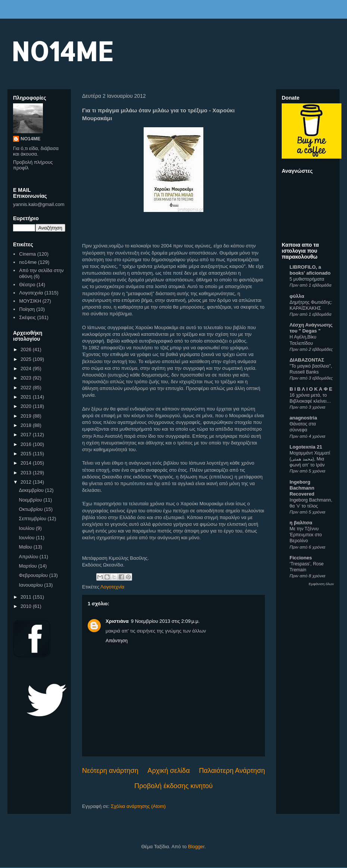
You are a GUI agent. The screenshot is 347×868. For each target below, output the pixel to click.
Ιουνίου (27, 538)
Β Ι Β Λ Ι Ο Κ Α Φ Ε (311, 389)
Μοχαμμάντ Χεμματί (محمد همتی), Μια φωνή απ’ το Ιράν (310, 459)
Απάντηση (117, 641)
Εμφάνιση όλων (321, 584)
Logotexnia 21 (306, 447)
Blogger (196, 847)
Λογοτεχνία (112, 587)
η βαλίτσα (301, 523)
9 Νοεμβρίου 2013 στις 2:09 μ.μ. (165, 621)
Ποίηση (27, 309)
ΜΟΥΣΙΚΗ (30, 301)
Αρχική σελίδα (168, 771)
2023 (27, 378)
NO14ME (62, 51)
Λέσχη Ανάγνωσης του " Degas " (311, 328)
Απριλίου (29, 557)
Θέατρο (27, 285)
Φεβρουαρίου (34, 575)
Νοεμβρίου (31, 500)
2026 (27, 349)
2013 (27, 473)
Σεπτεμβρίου (33, 519)
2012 (27, 482)
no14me (28, 262)
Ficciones (301, 558)
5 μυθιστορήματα (307, 279)
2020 (27, 406)
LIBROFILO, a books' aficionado (310, 270)
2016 (27, 444)
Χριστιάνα (117, 621)
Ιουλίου (27, 528)
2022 (27, 388)
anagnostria (303, 418)
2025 (27, 359)
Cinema (27, 254)
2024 (27, 369)
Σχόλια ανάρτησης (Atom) (138, 806)
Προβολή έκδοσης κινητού (173, 786)
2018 (27, 425)
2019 (27, 416)
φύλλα (297, 296)
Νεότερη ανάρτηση (110, 771)
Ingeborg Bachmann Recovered (302, 488)
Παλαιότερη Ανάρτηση (232, 771)
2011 (27, 597)
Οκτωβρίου (32, 509)
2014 (27, 463)
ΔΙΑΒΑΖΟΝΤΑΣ (307, 360)
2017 (27, 435)
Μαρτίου (29, 566)
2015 (27, 454)
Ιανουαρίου (32, 585)
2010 (27, 606)
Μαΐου (26, 547)
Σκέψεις (27, 317)
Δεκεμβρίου (32, 490)
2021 (27, 397)
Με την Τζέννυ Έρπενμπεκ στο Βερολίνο (306, 535)
